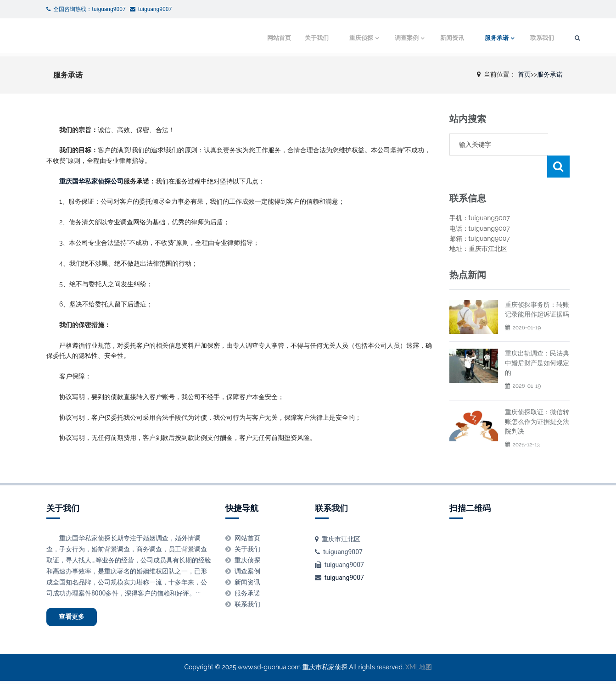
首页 (524, 74)
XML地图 (418, 670)
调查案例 (382, 38)
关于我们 (291, 38)
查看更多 (77, 618)
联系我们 (520, 38)
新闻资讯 (429, 38)
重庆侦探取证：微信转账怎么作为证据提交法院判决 (537, 400)
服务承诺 (473, 38)
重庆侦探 (335, 38)
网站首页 (253, 38)
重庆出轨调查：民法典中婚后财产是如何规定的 (537, 341)
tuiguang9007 (344, 578)
